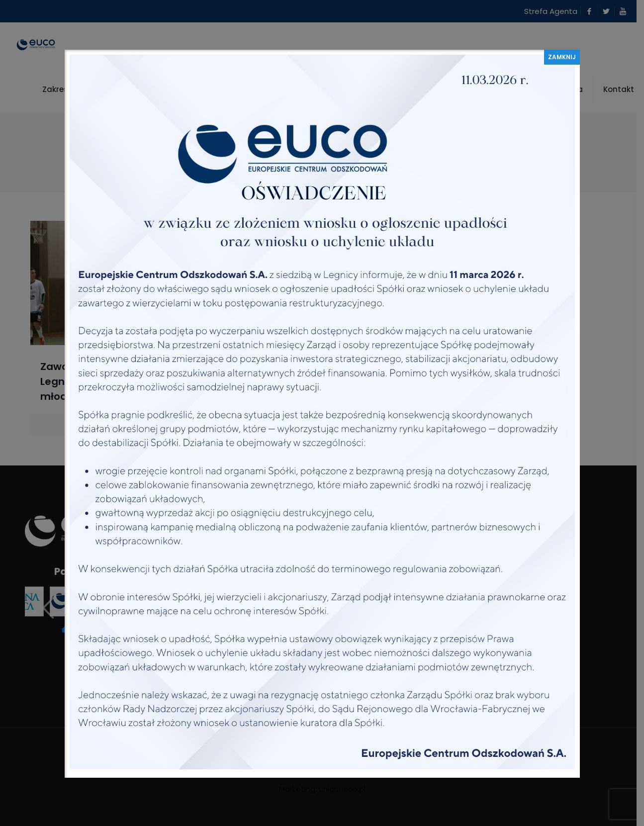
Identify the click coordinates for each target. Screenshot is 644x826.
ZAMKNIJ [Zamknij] (562, 57)
